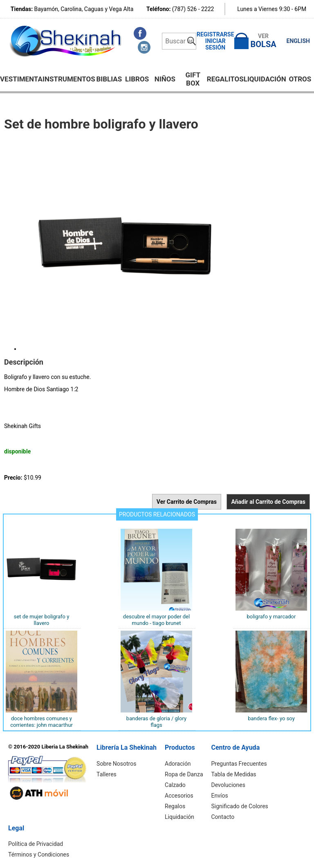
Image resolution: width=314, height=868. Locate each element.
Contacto (223, 817)
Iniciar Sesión (215, 44)
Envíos (220, 796)
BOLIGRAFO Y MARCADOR (271, 617)
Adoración (178, 764)
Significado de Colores (240, 806)
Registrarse (215, 34)
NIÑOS (165, 79)
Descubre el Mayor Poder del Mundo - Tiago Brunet (156, 620)
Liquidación (265, 79)
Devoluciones (228, 785)
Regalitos (225, 79)
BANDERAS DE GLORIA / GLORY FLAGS (156, 722)
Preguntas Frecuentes (239, 764)
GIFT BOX (193, 79)
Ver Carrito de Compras (187, 502)
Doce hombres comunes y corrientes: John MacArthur (41, 722)
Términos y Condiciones (39, 854)
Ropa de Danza (184, 774)
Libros (137, 79)
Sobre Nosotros (116, 764)
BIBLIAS (109, 79)
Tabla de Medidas (234, 774)
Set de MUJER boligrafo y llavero (42, 620)
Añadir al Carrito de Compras (268, 502)
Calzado (175, 785)
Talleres (107, 774)
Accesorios (179, 796)
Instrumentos (69, 79)
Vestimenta (21, 79)
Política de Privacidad (36, 844)
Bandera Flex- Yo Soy (271, 718)
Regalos (175, 806)
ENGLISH (298, 41)
